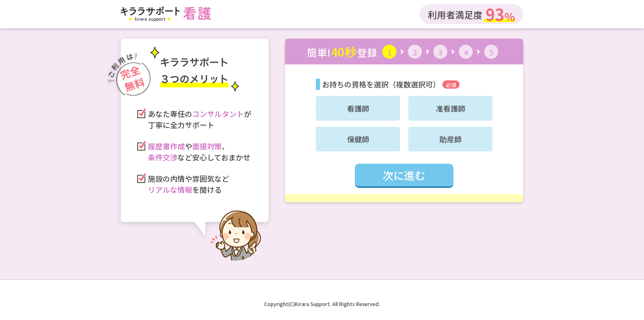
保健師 (358, 139)
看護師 (358, 108)
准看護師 (451, 108)
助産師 (451, 139)
